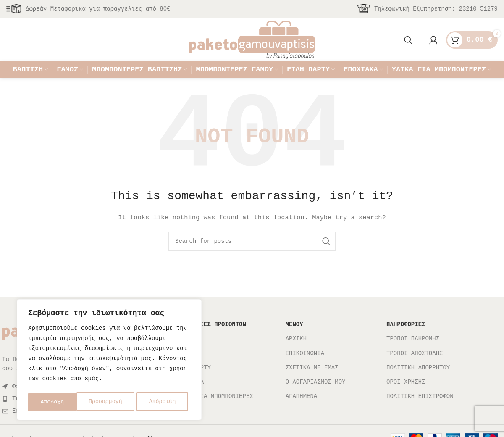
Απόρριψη (114, 402)
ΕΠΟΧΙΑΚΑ (190, 396)
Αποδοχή (167, 402)
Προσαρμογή (57, 402)
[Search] (408, 44)
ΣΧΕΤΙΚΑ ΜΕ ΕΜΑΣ (312, 382)
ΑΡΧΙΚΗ (296, 353)
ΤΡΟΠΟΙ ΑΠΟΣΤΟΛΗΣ (415, 367)
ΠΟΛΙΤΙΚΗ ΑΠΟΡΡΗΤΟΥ (418, 382)
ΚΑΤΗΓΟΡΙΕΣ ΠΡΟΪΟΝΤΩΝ (211, 339)
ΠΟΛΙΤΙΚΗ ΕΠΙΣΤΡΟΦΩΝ (420, 410)
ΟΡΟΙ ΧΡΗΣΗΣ (406, 396)
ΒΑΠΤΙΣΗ (188, 353)
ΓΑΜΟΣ (184, 367)
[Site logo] (252, 43)
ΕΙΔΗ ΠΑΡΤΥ (193, 382)
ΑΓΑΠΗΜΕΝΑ (302, 410)
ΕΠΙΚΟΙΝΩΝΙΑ (305, 367)
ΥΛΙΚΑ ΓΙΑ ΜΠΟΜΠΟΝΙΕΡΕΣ (214, 410)
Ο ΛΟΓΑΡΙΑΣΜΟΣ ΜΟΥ (316, 396)
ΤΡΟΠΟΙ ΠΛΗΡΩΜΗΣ (413, 353)
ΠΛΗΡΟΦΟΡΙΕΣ (406, 339)
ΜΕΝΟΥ (294, 339)
